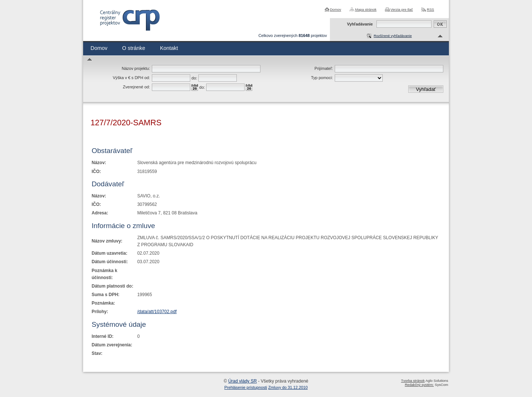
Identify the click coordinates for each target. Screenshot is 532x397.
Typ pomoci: (322, 78)
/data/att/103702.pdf (157, 312)
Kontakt (169, 48)
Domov (335, 9)
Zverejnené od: (137, 87)
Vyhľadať (426, 89)
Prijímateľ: (324, 68)
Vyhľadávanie (360, 24)
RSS (430, 9)
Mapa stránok (366, 9)
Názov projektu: (136, 68)
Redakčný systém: (419, 385)
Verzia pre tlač (402, 9)
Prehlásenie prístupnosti (246, 387)
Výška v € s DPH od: (131, 78)
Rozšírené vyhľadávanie (393, 36)
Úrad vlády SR (243, 381)
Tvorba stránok (413, 381)
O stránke (134, 48)
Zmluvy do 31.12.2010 (288, 387)
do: (194, 78)
